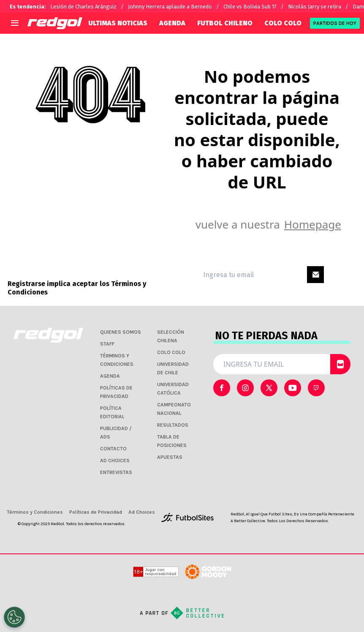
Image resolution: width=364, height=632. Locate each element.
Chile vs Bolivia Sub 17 (250, 7)
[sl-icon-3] (293, 388)
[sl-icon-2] (269, 388)
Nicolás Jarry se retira (315, 7)
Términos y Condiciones (35, 512)
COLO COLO (283, 23)
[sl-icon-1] (245, 388)
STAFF (107, 344)
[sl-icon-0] (222, 388)
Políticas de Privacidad (96, 512)
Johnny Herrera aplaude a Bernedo (170, 7)
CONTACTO (113, 449)
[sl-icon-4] (316, 388)
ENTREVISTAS (116, 472)
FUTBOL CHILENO (225, 23)
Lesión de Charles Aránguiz (83, 7)
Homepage (313, 224)
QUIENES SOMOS (121, 332)
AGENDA (172, 23)
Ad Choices (142, 512)
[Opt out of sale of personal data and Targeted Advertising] (14, 617)
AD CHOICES (115, 460)
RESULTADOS (173, 425)
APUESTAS (170, 457)
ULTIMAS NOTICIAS (118, 23)
